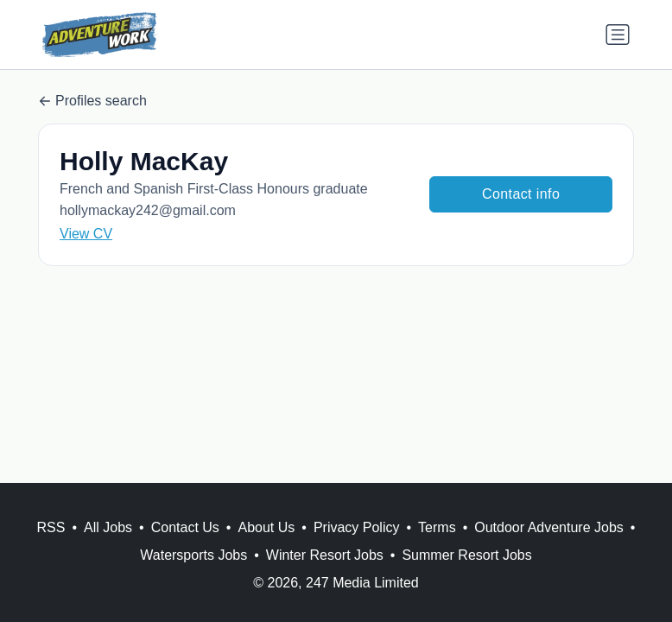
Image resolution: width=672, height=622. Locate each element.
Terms (437, 527)
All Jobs (108, 527)
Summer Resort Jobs (466, 555)
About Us (266, 527)
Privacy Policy (357, 527)
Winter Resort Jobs (325, 555)
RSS (51, 527)
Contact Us (185, 527)
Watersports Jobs (193, 555)
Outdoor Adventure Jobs (549, 527)
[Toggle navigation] (618, 35)
